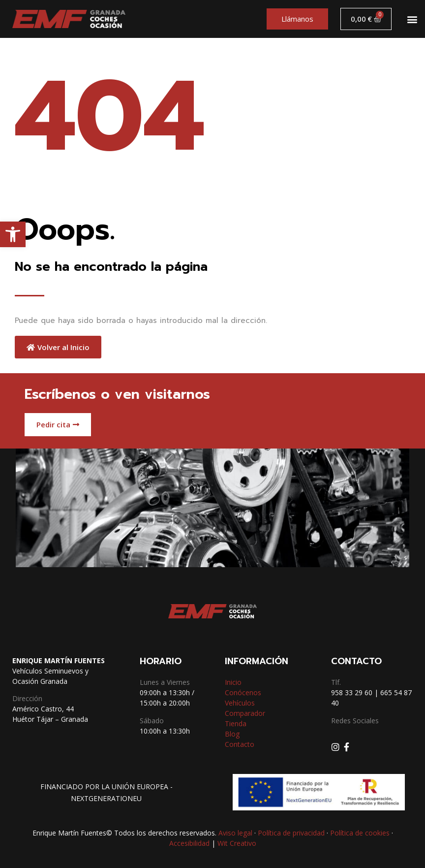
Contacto (240, 744)
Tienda (236, 723)
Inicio (233, 682)
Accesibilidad (189, 843)
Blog (232, 734)
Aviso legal (235, 833)
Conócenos (243, 692)
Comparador (245, 713)
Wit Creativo (237, 843)
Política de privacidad (291, 833)
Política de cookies (360, 833)
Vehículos (240, 703)
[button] (13, 234)
